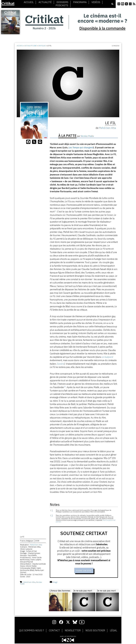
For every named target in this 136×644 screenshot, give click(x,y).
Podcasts (62, 5)
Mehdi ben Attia (36, 545)
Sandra (60, 364)
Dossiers (62, 2)
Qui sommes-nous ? (32, 631)
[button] (55, 212)
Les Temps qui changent (81, 147)
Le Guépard (107, 357)
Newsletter (73, 631)
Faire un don (84, 571)
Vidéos (96, 2)
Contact (54, 631)
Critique (42, 46)
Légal (113, 631)
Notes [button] (55, 504)
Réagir (54, 583)
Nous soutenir (95, 631)
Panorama (80, 2)
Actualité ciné (31, 46)
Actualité (45, 2)
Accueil (29, 2)
